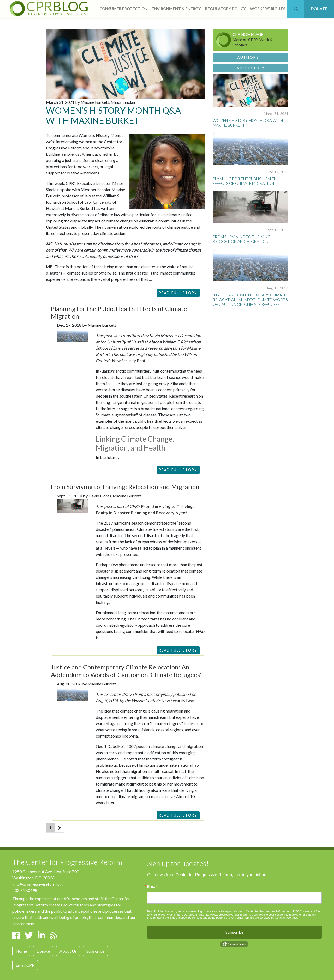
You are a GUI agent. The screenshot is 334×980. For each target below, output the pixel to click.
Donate (43, 951)
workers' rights (268, 9)
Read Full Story (178, 293)
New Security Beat (128, 360)
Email (152, 886)
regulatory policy (225, 9)
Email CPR (25, 965)
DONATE (319, 9)
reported (133, 377)
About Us (68, 951)
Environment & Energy (176, 9)
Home (21, 951)
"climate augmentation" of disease (126, 415)
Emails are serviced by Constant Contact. (272, 918)
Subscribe (95, 951)
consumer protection (123, 9)
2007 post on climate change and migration (165, 746)
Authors (249, 57)
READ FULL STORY (178, 470)
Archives (249, 68)
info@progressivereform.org (38, 884)
